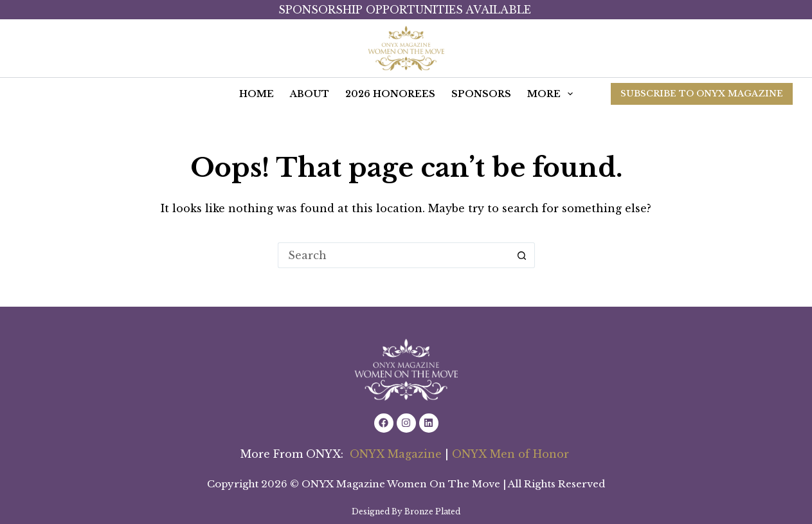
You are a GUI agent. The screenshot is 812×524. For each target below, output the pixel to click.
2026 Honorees (390, 94)
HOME (257, 94)
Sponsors (481, 94)
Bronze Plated (432, 511)
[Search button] (522, 255)
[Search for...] (393, 255)
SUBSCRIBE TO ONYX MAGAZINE (702, 94)
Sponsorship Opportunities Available (406, 10)
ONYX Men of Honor (512, 454)
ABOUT (310, 94)
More (553, 94)
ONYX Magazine (396, 454)
